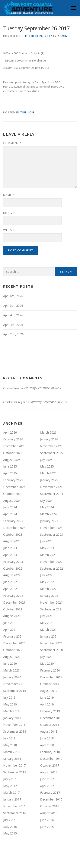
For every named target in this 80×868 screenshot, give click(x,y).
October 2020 (13, 650)
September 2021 (52, 609)
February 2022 (13, 596)
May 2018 (10, 745)
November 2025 (51, 446)
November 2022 (51, 562)
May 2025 (47, 466)
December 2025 (14, 446)
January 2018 (12, 759)
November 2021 (51, 602)
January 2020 (12, 677)
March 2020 (11, 670)
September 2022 (52, 568)
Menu (73, 8)
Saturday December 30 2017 (42, 388)
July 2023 (46, 541)
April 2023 (10, 555)
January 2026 (49, 439)
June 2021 (10, 623)
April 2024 (10, 514)
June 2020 (10, 663)
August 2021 (12, 616)
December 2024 (14, 487)
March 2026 (48, 432)
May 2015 (10, 833)
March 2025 (48, 473)
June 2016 (47, 820)
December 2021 (14, 602)
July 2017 (9, 779)
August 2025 (12, 460)
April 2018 (47, 745)
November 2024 (51, 487)
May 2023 (47, 548)
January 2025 (49, 480)
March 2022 (48, 589)
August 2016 (49, 813)
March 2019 (11, 711)
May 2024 (47, 507)
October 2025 (13, 453)
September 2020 (52, 650)
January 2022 (49, 596)
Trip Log (27, 112)
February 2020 (50, 670)
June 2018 (47, 738)
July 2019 (9, 697)
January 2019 (12, 718)
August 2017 (49, 772)
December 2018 (51, 718)
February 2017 (50, 792)
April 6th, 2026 (13, 296)
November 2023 (51, 528)
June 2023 (10, 548)
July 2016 (9, 820)
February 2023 (13, 562)
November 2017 (14, 765)
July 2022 (46, 575)
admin (63, 36)
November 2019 (14, 684)
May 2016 (10, 827)
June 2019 (47, 697)
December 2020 (14, 643)
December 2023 (14, 528)
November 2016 (14, 806)
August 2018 (49, 731)
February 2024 (13, 521)
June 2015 (47, 827)
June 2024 (10, 507)
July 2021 (46, 616)
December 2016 (51, 799)
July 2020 (46, 657)
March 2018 (11, 752)
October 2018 (50, 725)
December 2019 (51, 677)
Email (9, 213)
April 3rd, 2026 (13, 325)
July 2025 (46, 460)
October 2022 (13, 568)
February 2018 (50, 752)
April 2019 (47, 704)
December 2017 (51, 759)
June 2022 (10, 582)
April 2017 (47, 786)
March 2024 (48, 514)
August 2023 (12, 541)
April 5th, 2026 (13, 306)
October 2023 (13, 534)
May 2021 (47, 623)
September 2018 (15, 731)
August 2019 (49, 691)
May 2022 (47, 582)
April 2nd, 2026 (13, 334)
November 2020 (51, 643)
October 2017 (50, 765)
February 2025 (13, 480)
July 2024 (46, 501)
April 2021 (10, 630)
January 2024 (49, 521)
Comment (12, 143)
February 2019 (50, 711)
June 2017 (47, 779)
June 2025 (10, 466)
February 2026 (13, 439)
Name (9, 195)
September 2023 (52, 534)
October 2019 (50, 684)
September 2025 (52, 453)
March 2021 (48, 630)
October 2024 (13, 494)
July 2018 (9, 738)
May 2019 (10, 704)
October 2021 (13, 609)
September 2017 (15, 772)
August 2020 (12, 657)
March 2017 (11, 792)
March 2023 (48, 555)
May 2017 (10, 786)
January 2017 (12, 799)
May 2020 (47, 663)
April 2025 (10, 473)
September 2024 (52, 494)
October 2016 (50, 806)
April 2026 (10, 432)
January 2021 (49, 636)
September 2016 (15, 813)
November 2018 (14, 725)
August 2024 (12, 501)
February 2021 (13, 636)
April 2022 (10, 589)
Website (10, 230)
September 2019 (15, 691)
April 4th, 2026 (13, 315)
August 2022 (12, 575)
